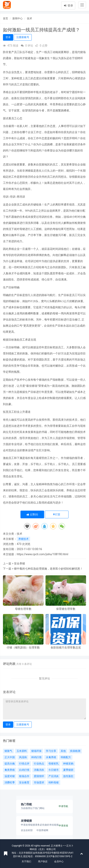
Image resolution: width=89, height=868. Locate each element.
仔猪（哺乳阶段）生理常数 (23, 648)
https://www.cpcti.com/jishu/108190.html (42, 554)
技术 (30, 18)
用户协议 (43, 861)
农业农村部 (27, 830)
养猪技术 (23, 539)
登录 (68, 6)
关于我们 (26, 861)
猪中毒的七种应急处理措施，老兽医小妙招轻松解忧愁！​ (48, 569)
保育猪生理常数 (66, 609)
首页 (6, 18)
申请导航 (63, 806)
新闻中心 (18, 18)
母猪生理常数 (23, 609)
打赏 (57, 514)
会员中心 (59, 861)
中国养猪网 (42, 830)
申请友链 (63, 826)
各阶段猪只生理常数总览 (66, 648)
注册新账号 (23, 37)
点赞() (32, 514)
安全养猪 (19, 563)
